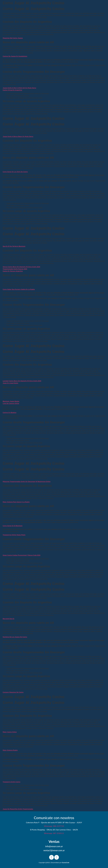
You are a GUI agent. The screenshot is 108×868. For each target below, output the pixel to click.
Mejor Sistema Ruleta (10, 750)
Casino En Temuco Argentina (13, 271)
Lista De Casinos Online (11, 403)
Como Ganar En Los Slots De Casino (15, 172)
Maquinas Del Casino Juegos (13, 38)
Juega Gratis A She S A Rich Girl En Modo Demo (19, 88)
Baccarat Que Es (9, 619)
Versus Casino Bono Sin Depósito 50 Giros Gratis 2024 (21, 267)
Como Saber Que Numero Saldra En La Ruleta (19, 289)
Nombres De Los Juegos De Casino (15, 637)
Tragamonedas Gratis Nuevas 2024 (15, 269)
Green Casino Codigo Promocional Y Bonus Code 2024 (22, 555)
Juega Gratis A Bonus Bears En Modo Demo (18, 136)
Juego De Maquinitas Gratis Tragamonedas (18, 809)
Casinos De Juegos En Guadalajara (15, 56)
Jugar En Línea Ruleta (10, 383)
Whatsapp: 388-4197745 (54, 826)
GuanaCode (66, 862)
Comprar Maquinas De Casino (13, 692)
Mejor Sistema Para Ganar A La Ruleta (16, 502)
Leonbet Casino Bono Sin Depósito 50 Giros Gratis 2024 (22, 381)
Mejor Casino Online (10, 732)
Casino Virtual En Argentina (12, 90)
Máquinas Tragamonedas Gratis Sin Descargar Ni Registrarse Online (27, 482)
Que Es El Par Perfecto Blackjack (14, 246)
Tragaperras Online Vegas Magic (14, 535)
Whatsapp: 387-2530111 (54, 833)
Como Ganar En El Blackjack (13, 526)
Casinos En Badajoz (9, 413)
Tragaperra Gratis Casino (11, 782)
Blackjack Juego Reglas (11, 401)
